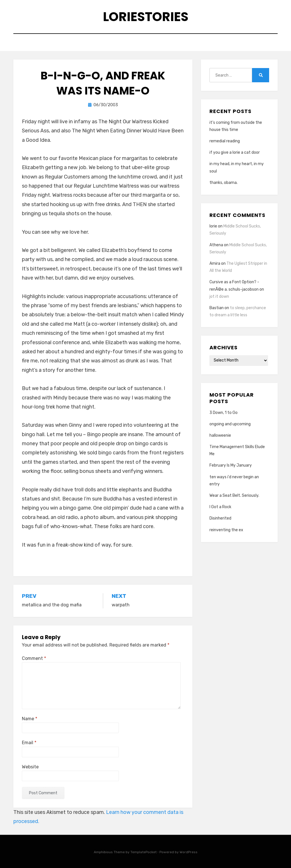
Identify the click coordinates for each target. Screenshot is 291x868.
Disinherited (220, 518)
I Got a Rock (220, 507)
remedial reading (225, 141)
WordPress (189, 852)
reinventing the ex (226, 530)
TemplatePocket (144, 852)
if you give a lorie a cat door (235, 152)
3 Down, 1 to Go (224, 413)
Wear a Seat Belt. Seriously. (234, 495)
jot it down (219, 296)
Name (30, 719)
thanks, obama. (224, 183)
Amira (215, 263)
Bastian (217, 308)
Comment (34, 658)
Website (30, 767)
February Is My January (231, 465)
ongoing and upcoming (230, 424)
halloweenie (220, 435)
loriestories (146, 17)
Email (29, 743)
